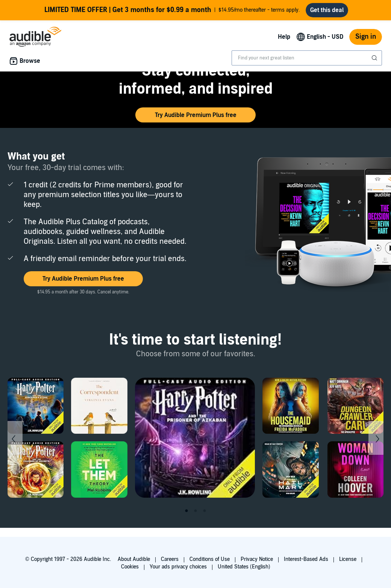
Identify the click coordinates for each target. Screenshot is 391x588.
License (348, 559)
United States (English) (244, 567)
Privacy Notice (257, 559)
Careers (170, 559)
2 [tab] (195, 511)
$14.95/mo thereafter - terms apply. (172, 10)
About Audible (134, 559)
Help (284, 37)
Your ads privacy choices (178, 567)
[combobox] (307, 58)
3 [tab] (205, 511)
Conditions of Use (210, 559)
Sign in (366, 37)
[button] (195, 115)
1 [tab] (186, 511)
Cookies (130, 567)
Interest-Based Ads (306, 559)
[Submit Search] (375, 58)
